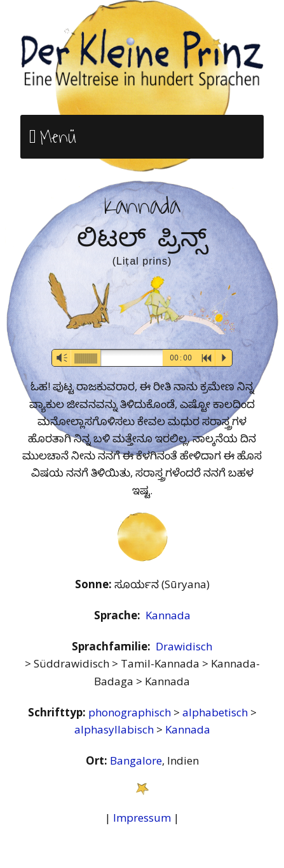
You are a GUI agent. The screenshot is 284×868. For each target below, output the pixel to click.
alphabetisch (216, 712)
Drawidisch (184, 646)
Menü (58, 137)
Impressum (142, 818)
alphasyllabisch (115, 729)
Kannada (168, 615)
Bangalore (136, 760)
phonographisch (131, 712)
